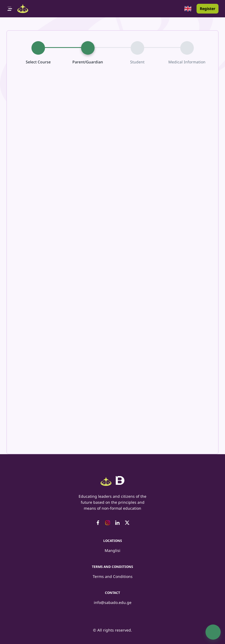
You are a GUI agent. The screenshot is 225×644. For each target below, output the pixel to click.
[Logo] (23, 9)
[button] (188, 9)
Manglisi (112, 550)
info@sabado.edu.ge (113, 602)
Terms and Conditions (113, 576)
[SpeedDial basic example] (213, 632)
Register (208, 9)
